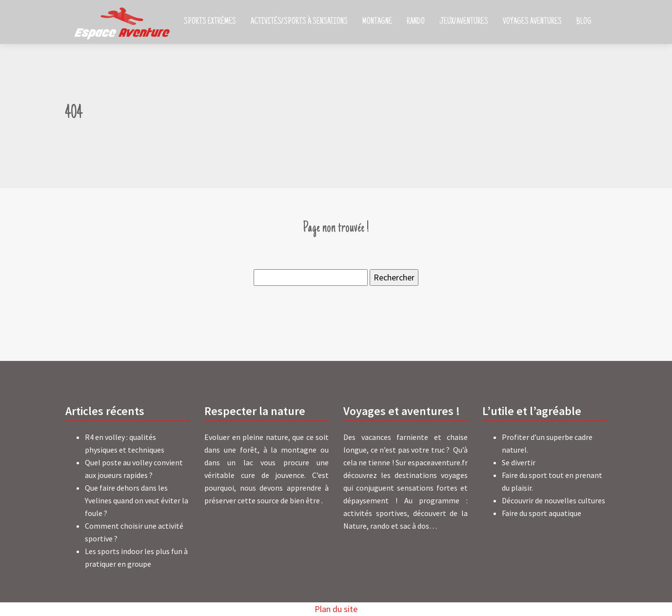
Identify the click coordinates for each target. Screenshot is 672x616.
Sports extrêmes (210, 22)
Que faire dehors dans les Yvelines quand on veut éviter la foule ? (137, 500)
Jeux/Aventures (464, 22)
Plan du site (336, 609)
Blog (584, 22)
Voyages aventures (532, 22)
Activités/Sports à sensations (299, 22)
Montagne (377, 22)
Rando (416, 22)
